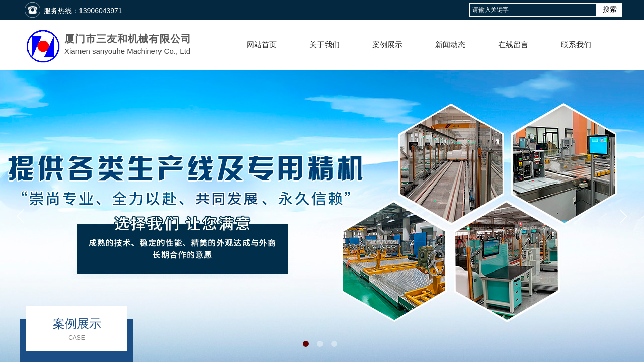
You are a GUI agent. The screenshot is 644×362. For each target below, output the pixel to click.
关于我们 (325, 45)
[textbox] (533, 10)
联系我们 (576, 45)
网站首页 (262, 45)
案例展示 (387, 45)
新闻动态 (450, 45)
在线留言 (513, 45)
